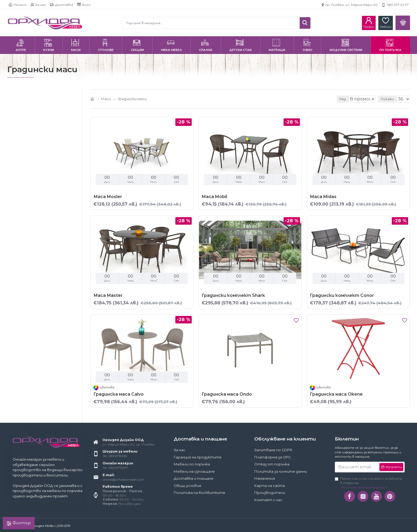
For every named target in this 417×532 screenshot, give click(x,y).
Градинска (23, 194)
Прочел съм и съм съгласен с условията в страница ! (368, 483)
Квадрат (23, 223)
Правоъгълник (27, 240)
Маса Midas (323, 197)
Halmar (20, 173)
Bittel (19, 165)
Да (17, 144)
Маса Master (108, 295)
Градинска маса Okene (336, 394)
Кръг (19, 232)
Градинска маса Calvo (119, 394)
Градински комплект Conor (342, 295)
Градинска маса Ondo (227, 394)
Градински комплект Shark (233, 295)
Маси (106, 99)
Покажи (389, 99)
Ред (338, 99)
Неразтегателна (30, 202)
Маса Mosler (108, 197)
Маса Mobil (214, 197)
